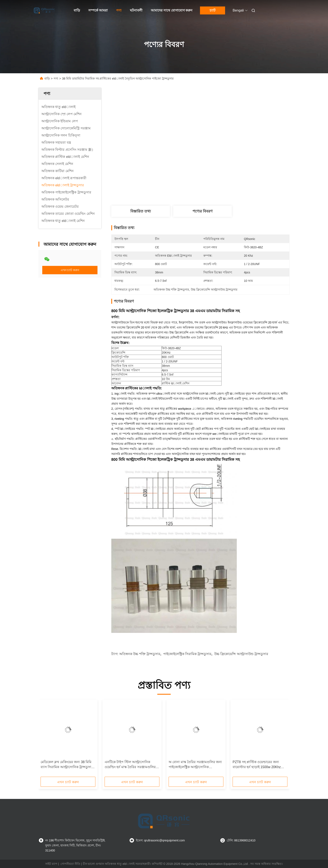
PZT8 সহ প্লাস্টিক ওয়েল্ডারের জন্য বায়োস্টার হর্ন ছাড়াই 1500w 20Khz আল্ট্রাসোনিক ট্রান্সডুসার (257, 765)
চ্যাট (213, 10)
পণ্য (119, 10)
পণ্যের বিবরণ (202, 211)
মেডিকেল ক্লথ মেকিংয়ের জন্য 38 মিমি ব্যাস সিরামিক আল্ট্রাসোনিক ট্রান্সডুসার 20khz (67, 765)
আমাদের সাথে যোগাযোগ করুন (172, 10)
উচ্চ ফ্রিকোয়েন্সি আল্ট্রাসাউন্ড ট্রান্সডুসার (241, 654)
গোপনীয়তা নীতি (70, 864)
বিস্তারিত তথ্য (141, 211)
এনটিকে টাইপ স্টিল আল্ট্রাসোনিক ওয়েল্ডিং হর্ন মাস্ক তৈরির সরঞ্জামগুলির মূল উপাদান (130, 765)
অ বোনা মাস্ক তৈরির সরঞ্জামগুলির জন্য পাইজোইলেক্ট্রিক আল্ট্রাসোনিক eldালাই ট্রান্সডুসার (195, 765)
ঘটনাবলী (136, 10)
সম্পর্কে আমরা (98, 10)
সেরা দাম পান (225, 192)
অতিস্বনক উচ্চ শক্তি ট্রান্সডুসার (140, 654)
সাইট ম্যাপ (51, 864)
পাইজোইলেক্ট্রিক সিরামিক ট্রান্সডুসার (187, 654)
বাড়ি (77, 10)
